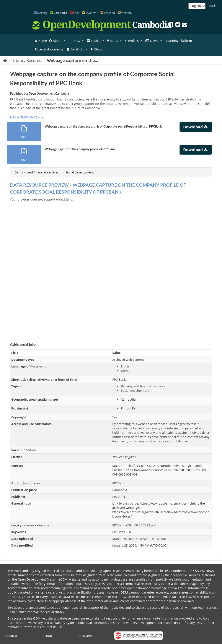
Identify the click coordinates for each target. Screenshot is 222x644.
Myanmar (92, 13)
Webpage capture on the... (73, 60)
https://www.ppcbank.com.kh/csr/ (164, 503)
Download (196, 127)
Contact (48, 636)
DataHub (79, 49)
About (59, 41)
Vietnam (126, 13)
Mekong (42, 13)
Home (43, 41)
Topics (98, 41)
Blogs (98, 49)
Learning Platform (179, 41)
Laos (76, 13)
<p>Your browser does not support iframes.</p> (111, 267)
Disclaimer (87, 636)
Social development (80, 172)
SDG (79, 41)
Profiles (136, 41)
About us (12, 636)
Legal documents (51, 49)
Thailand (109, 13)
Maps (116, 41)
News (156, 41)
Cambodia (60, 13)
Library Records (27, 60)
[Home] (5, 60)
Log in (213, 5)
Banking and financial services (37, 172)
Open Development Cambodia (49, 93)
